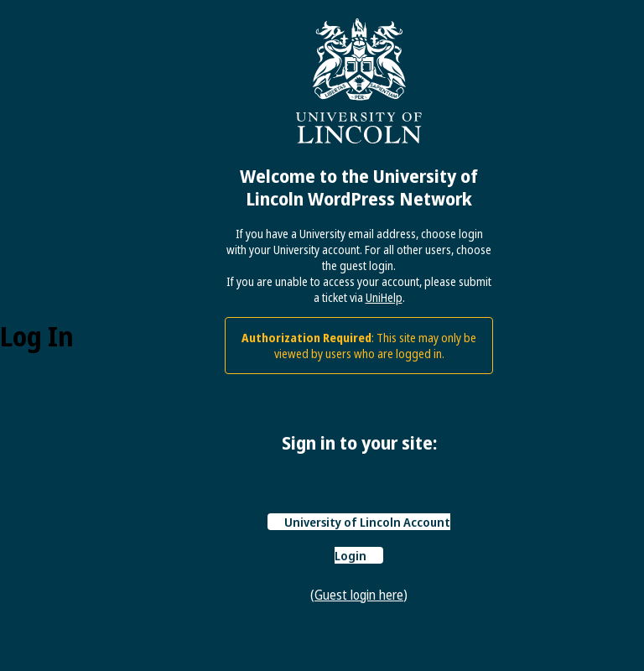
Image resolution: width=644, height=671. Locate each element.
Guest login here (359, 595)
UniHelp (384, 297)
